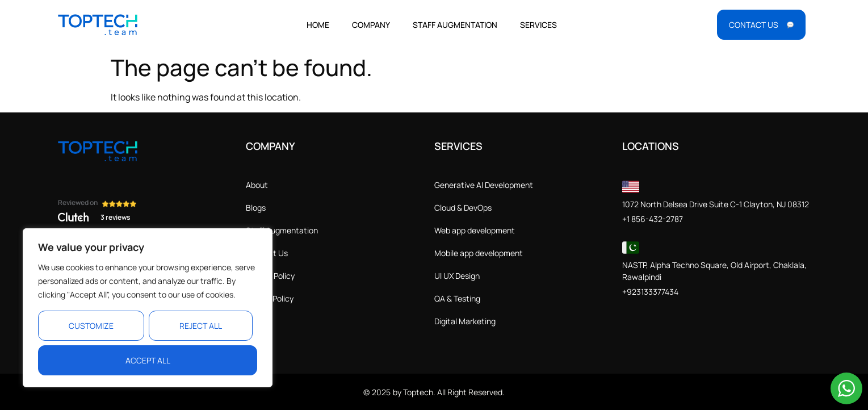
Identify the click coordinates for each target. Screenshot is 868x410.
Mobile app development (479, 253)
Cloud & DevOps (463, 208)
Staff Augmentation (455, 25)
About (257, 185)
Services (538, 25)
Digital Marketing (465, 321)
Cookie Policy (270, 298)
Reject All (201, 326)
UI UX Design (457, 276)
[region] (148, 308)
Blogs (256, 208)
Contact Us (267, 253)
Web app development (475, 230)
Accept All (148, 360)
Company (371, 25)
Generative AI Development (484, 185)
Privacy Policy (270, 276)
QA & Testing (457, 298)
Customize (91, 326)
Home (318, 25)
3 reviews (115, 217)
